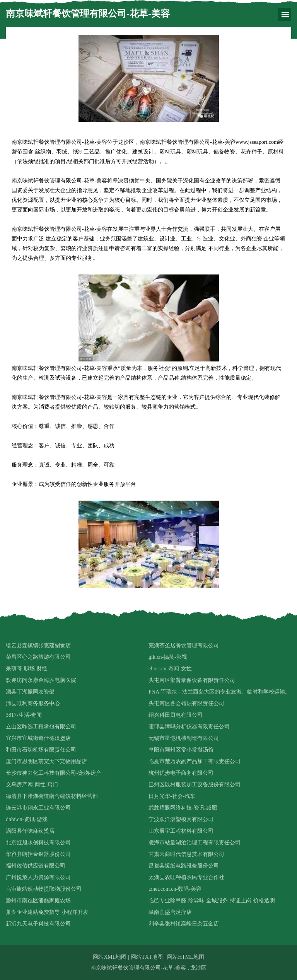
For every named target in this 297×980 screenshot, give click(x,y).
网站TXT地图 (147, 957)
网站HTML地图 (186, 957)
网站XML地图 (110, 957)
